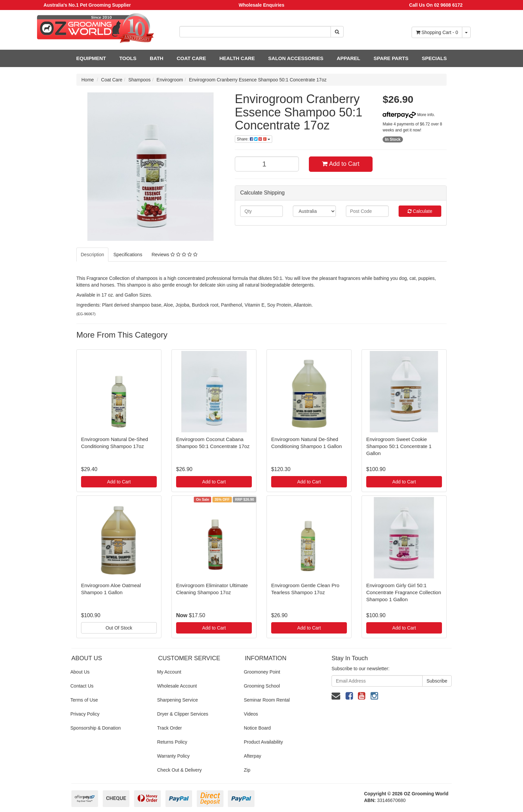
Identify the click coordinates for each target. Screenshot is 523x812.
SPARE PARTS (391, 58)
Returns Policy (172, 742)
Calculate (420, 211)
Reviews (174, 255)
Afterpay (252, 756)
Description (92, 255)
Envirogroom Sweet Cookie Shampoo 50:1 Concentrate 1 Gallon (399, 446)
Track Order (169, 728)
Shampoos (140, 80)
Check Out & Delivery (179, 770)
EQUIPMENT (91, 58)
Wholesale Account (177, 686)
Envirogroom (170, 80)
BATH (157, 58)
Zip (247, 770)
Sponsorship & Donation (96, 728)
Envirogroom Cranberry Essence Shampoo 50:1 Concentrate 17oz (258, 80)
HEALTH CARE (237, 58)
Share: (253, 139)
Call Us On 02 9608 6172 (436, 5)
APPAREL (348, 58)
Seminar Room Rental (267, 700)
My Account (169, 672)
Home (88, 80)
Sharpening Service (177, 700)
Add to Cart (341, 164)
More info (408, 115)
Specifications (128, 255)
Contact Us (82, 686)
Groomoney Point (262, 672)
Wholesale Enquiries (262, 5)
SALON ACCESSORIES (296, 58)
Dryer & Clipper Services (183, 714)
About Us (80, 672)
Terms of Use (84, 700)
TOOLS (128, 58)
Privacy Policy (85, 714)
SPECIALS (434, 58)
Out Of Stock (119, 628)
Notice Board (257, 728)
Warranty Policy (173, 756)
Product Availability (263, 742)
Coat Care (112, 80)
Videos (251, 714)
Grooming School (262, 686)
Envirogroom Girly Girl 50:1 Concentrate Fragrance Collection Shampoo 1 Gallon (404, 592)
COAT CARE (191, 58)
